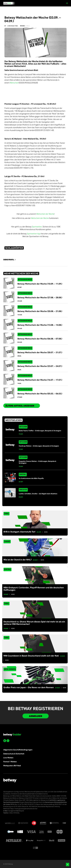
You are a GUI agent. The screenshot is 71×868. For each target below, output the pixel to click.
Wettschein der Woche (45, 214)
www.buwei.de (47, 796)
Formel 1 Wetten (10, 762)
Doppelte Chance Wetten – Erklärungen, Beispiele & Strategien (37, 462)
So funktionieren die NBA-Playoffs (31, 478)
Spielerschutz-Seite (41, 792)
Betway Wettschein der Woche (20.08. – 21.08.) (40, 311)
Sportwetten (37, 227)
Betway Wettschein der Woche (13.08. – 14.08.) (40, 325)
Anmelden (36, 716)
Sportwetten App (34, 234)
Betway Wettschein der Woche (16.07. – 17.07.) (40, 380)
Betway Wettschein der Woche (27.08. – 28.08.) (40, 297)
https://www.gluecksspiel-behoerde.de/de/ (24, 809)
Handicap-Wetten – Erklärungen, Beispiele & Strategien (39, 446)
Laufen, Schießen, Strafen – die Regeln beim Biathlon (38, 494)
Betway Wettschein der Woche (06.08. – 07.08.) (40, 339)
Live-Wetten (8, 758)
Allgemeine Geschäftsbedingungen (18, 750)
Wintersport (23, 490)
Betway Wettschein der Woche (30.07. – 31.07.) (40, 352)
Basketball (23, 474)
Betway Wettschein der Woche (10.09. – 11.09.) (40, 284)
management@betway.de (16, 811)
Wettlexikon (23, 427)
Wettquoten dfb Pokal (12, 766)
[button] (68, 864)
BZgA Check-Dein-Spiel (32, 796)
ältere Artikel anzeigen (22, 406)
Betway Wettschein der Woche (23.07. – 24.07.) (40, 366)
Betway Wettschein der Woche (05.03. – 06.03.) (40, 394)
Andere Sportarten (10, 669)
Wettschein (14, 83)
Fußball (7, 514)
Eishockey (7, 542)
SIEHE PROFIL (10, 259)
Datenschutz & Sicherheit (14, 754)
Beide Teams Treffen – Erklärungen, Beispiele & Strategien (40, 431)
